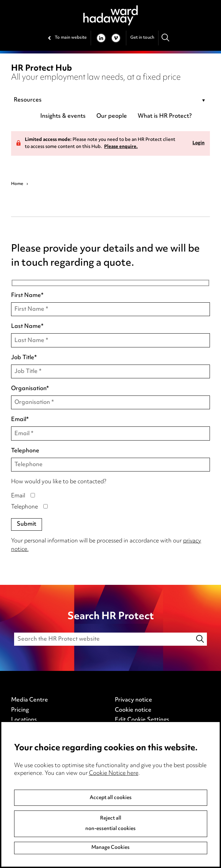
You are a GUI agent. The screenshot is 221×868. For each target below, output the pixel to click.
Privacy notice (134, 700)
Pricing (20, 710)
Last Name (27, 327)
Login (198, 143)
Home (17, 184)
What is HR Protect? (165, 116)
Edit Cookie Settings (142, 720)
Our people (112, 116)
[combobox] (110, 101)
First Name (27, 296)
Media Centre (30, 700)
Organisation (30, 389)
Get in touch (142, 38)
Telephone (25, 451)
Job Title (24, 358)
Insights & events (63, 116)
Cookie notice (133, 710)
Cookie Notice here (114, 773)
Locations (24, 720)
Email (20, 420)
